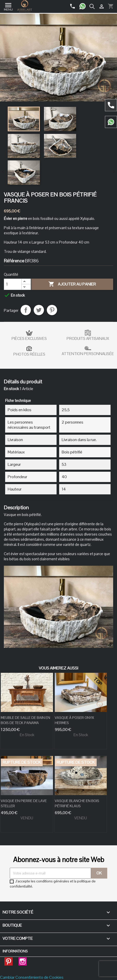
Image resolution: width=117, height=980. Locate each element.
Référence (14, 261)
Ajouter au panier (72, 284)
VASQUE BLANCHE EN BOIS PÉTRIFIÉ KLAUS (77, 803)
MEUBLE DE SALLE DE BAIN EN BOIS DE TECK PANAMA (25, 720)
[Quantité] (13, 284)
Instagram (23, 960)
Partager (26, 310)
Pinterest (52, 310)
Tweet (39, 310)
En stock (11, 389)
